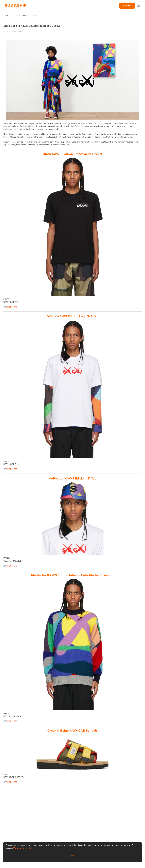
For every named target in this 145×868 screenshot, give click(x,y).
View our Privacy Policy (24, 848)
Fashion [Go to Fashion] (23, 16)
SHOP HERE (12, 307)
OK (72, 856)
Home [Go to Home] (7, 16)
